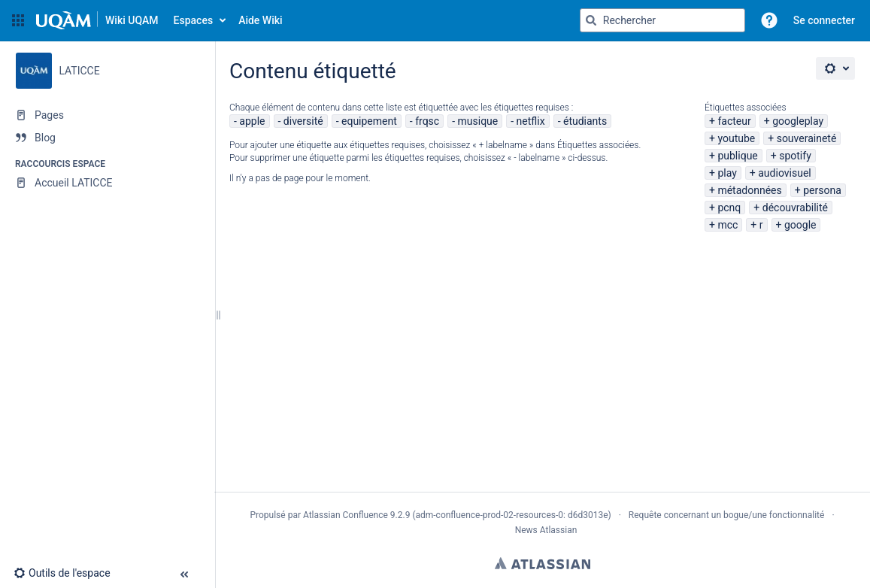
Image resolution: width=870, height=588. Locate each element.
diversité (303, 121)
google (800, 225)
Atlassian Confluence (346, 515)
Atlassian (543, 563)
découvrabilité (795, 208)
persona (822, 190)
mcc (728, 225)
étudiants (585, 121)
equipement (369, 121)
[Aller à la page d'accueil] (97, 20)
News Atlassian (546, 530)
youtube (736, 138)
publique (737, 156)
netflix (531, 121)
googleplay (798, 121)
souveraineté (807, 138)
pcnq (729, 208)
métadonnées (749, 190)
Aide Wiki (260, 20)
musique (478, 121)
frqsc (427, 121)
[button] (18, 20)
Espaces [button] (194, 20)
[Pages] (107, 115)
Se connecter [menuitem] (824, 20)
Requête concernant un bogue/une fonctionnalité (727, 515)
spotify (795, 156)
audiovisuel (784, 173)
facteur (734, 121)
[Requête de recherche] (662, 20)
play (727, 173)
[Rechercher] (591, 20)
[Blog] (107, 138)
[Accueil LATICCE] (107, 183)
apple (252, 121)
